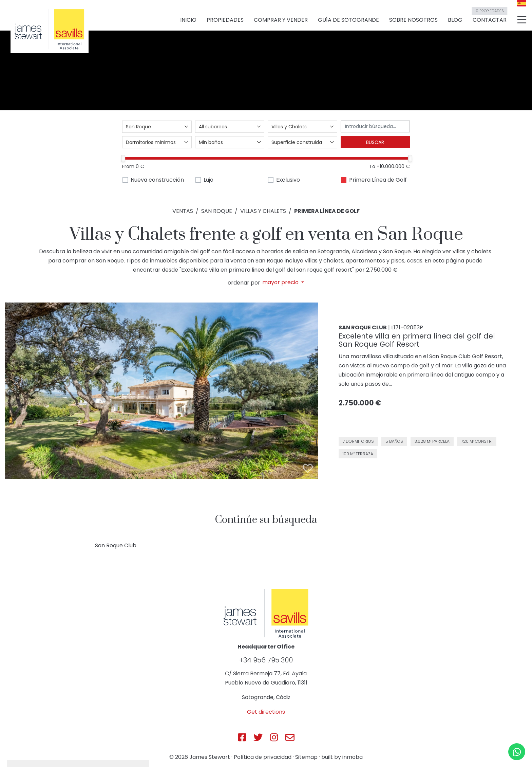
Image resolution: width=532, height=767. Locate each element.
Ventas (183, 211)
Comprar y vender (281, 21)
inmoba (353, 757)
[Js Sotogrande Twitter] (258, 737)
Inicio (188, 21)
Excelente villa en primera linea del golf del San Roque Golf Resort (417, 340)
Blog (455, 21)
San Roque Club (116, 545)
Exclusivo (288, 180)
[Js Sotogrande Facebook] (242, 737)
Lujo (208, 180)
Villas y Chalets (263, 211)
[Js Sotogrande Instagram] (274, 737)
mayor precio (281, 282)
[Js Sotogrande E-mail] (290, 737)
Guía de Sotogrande (348, 21)
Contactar (489, 18)
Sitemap (306, 757)
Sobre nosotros (413, 21)
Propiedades (225, 21)
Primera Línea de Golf (378, 180)
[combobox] (157, 127)
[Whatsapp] (517, 752)
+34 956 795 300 (266, 660)
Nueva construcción (157, 180)
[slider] (123, 158)
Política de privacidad (263, 757)
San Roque (217, 211)
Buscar (375, 142)
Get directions (266, 712)
